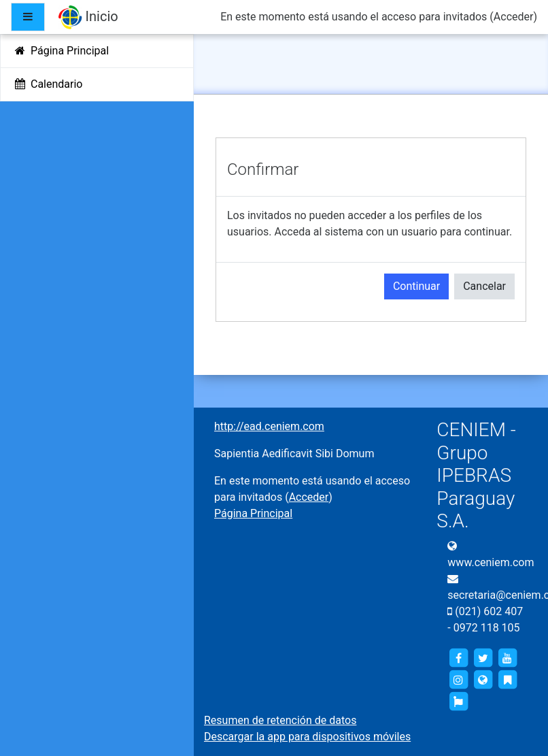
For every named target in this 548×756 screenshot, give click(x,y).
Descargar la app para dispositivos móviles (307, 737)
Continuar (416, 286)
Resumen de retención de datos (280, 720)
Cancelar (484, 286)
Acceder (514, 17)
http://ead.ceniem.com (269, 426)
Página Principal (253, 513)
